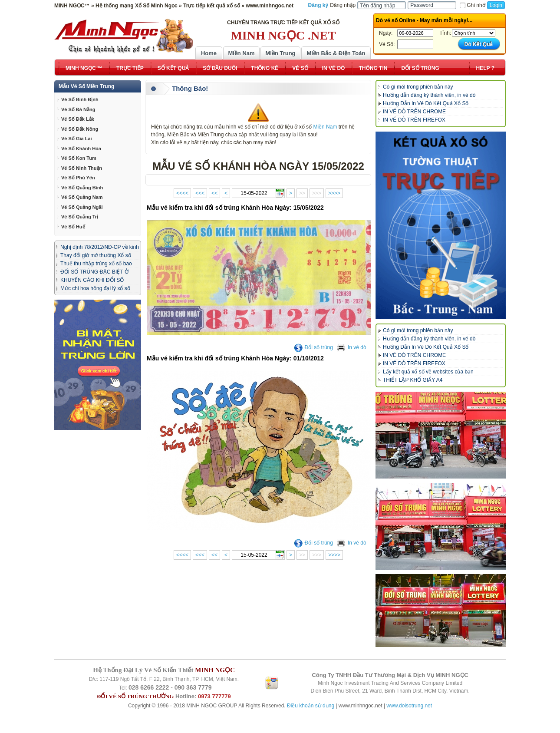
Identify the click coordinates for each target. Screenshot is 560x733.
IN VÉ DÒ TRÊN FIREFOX (414, 120)
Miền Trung (280, 53)
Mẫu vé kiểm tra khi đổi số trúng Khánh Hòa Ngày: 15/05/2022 (235, 208)
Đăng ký (318, 5)
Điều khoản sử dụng (311, 706)
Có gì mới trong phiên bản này (418, 87)
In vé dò (352, 347)
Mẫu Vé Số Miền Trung (86, 86)
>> (302, 193)
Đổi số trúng (313, 347)
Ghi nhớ (472, 5)
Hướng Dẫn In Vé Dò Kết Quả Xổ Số (426, 103)
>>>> (334, 193)
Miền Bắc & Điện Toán (336, 53)
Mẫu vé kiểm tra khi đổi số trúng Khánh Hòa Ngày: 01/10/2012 (235, 358)
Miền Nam (241, 53)
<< (214, 193)
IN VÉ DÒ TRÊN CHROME (414, 112)
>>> (317, 193)
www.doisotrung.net (409, 706)
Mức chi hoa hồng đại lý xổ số (95, 288)
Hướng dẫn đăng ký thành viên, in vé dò (429, 95)
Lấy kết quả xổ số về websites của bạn (428, 372)
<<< (200, 193)
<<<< (182, 193)
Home (209, 53)
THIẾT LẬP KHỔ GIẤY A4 (413, 380)
